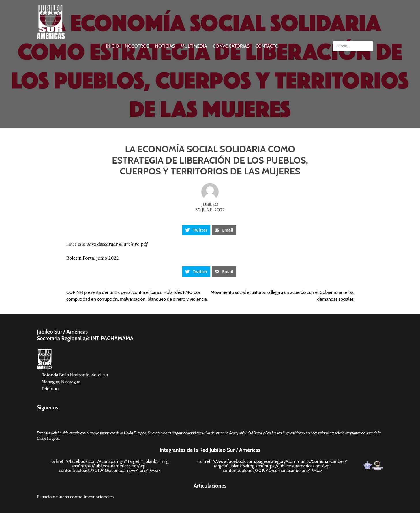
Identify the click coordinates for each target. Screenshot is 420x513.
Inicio (112, 46)
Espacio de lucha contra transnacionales (75, 497)
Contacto (267, 46)
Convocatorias (231, 46)
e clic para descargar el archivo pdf (111, 244)
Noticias (165, 46)
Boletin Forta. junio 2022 (92, 258)
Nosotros (137, 46)
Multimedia (194, 46)
